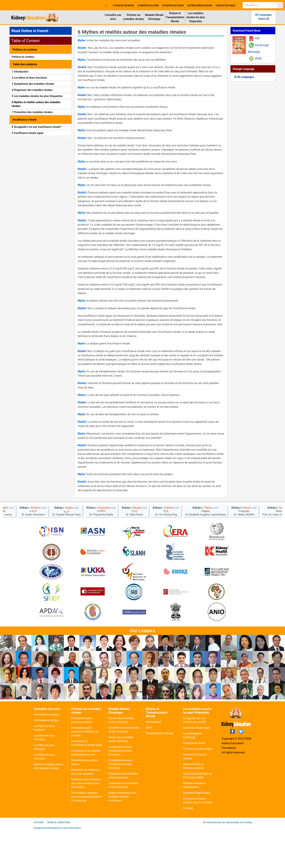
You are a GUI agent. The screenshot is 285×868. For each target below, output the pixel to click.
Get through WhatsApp (258, 49)
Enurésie (188, 845)
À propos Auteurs (173, 6)
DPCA (149, 765)
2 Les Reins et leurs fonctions (29, 78)
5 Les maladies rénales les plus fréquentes (37, 96)
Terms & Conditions (58, 860)
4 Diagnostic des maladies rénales (32, 90)
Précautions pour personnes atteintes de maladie (85, 769)
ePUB (258, 59)
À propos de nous (123, 6)
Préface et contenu (23, 57)
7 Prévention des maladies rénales (32, 112)
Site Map (39, 860)
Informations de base (46, 752)
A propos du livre (148, 6)
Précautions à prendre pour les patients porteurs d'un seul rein (86, 834)
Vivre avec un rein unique (198, 786)
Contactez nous (225, 6)
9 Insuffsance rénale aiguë (27, 133)
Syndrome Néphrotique (197, 830)
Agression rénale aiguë (196, 765)
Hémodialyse (153, 759)
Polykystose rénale (194, 780)
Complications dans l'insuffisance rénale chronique (120, 788)
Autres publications (200, 6)
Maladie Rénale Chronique (154, 17)
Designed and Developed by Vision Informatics (57, 865)
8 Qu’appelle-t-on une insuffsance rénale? (37, 127)
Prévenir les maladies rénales (134, 17)
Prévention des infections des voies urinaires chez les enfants (86, 820)
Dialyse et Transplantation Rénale (175, 17)
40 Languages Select (263, 17)
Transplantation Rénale (159, 770)
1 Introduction (20, 72)
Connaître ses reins (113, 17)
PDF (257, 38)
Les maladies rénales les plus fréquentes (196, 17)
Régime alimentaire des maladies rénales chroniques (122, 834)
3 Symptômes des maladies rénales (33, 84)
